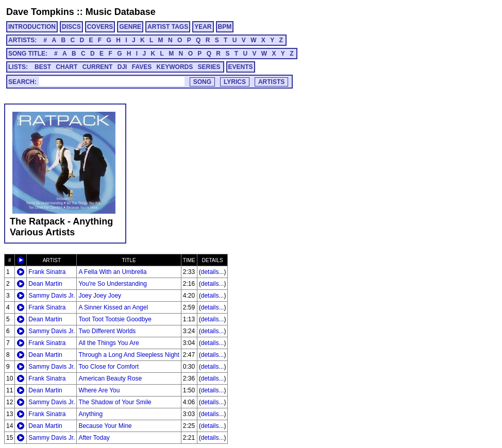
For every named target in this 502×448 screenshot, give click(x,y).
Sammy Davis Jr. (52, 296)
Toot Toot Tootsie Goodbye (115, 319)
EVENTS (241, 67)
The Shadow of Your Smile (115, 402)
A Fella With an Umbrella (112, 272)
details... (213, 272)
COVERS (100, 27)
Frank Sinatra (47, 272)
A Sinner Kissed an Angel (113, 307)
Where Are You (99, 390)
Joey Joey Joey (100, 296)
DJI (122, 67)
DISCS (71, 27)
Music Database (121, 12)
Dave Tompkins (40, 12)
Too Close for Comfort (108, 367)
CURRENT (98, 67)
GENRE (130, 27)
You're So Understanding (113, 284)
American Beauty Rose (110, 378)
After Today (94, 438)
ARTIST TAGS (168, 27)
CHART (66, 67)
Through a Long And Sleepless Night (129, 355)
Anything (90, 414)
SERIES (209, 67)
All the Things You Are (108, 343)
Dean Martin (45, 284)
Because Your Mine (105, 426)
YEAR (203, 27)
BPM (225, 27)
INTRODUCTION (32, 27)
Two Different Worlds (107, 331)
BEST (43, 67)
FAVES (142, 67)
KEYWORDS (175, 67)
